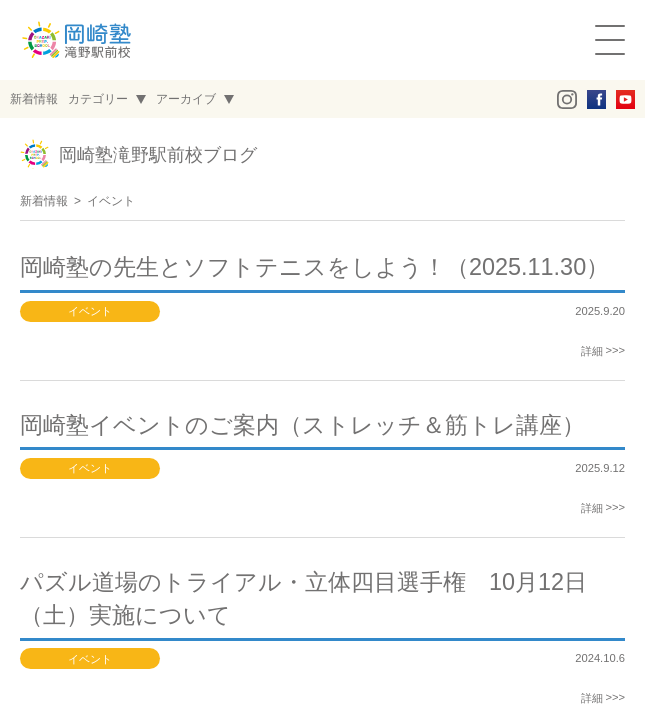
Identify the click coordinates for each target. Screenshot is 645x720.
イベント (111, 201)
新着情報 (44, 201)
